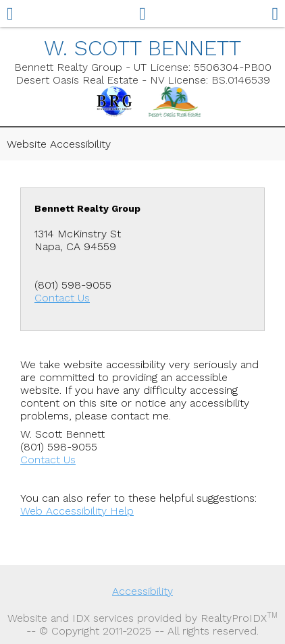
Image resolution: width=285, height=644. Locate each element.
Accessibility (142, 591)
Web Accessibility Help (77, 511)
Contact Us (62, 298)
